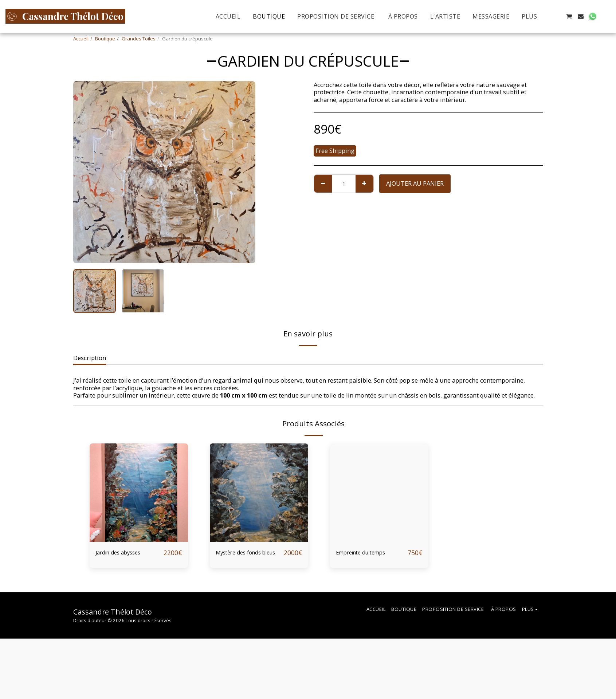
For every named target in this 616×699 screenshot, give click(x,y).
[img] (139, 493)
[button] (557, 16)
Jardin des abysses (127, 553)
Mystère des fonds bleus (247, 558)
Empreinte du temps (371, 553)
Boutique (105, 39)
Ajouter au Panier (415, 183)
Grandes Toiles (139, 39)
